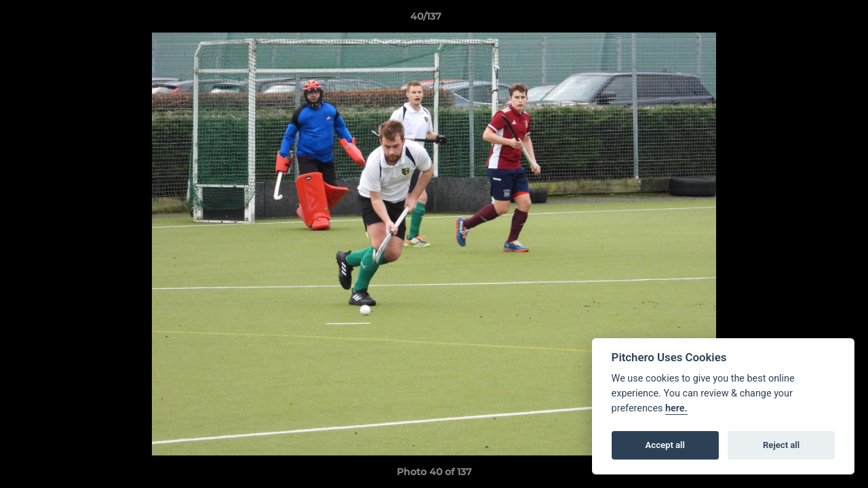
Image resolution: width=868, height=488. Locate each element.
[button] (811, 20)
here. (676, 408)
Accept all (665, 445)
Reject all (781, 445)
